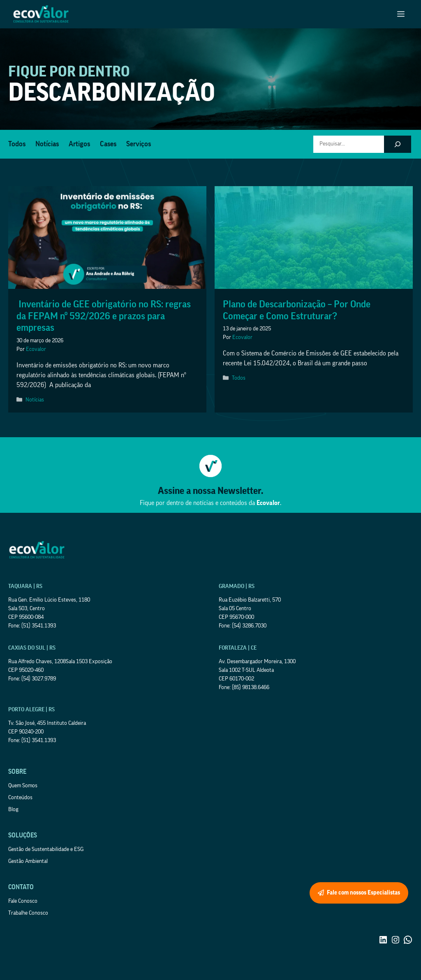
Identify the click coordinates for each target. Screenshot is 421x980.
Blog (13, 809)
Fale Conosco (23, 901)
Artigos (79, 144)
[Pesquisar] (398, 144)
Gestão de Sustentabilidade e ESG (46, 849)
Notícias (47, 144)
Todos (17, 144)
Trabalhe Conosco (28, 913)
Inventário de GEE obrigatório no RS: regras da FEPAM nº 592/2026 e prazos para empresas (104, 316)
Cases (108, 144)
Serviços (139, 144)
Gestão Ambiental (28, 861)
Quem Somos (23, 786)
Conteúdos (20, 798)
